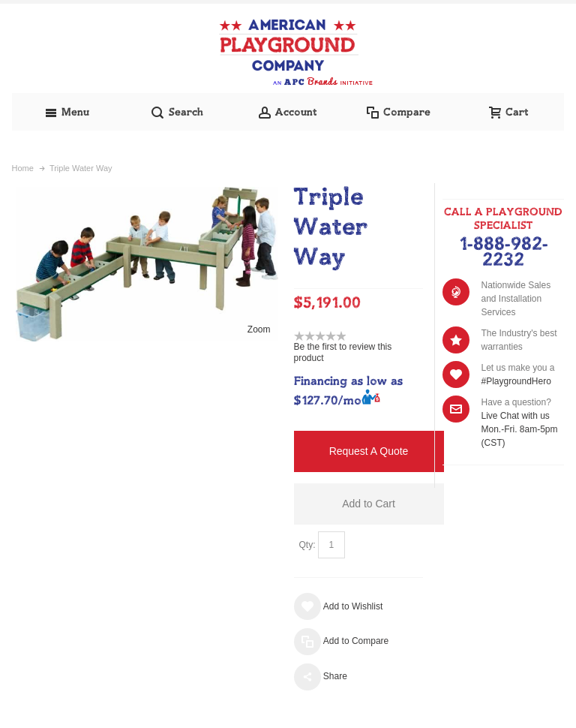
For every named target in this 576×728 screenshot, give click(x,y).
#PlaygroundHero (516, 381)
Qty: (307, 545)
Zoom (259, 329)
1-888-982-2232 (504, 253)
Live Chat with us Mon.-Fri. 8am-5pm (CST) (519, 429)
